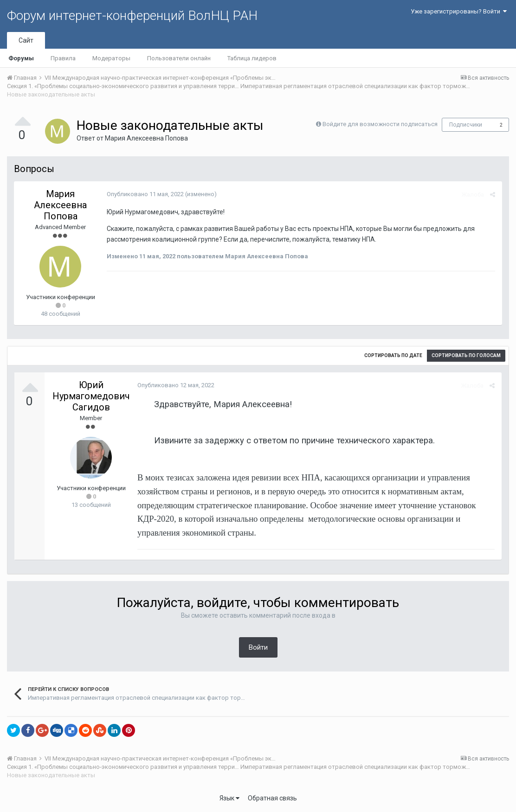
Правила (63, 58)
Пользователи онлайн (179, 58)
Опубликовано (145, 194)
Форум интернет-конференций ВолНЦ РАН (132, 16)
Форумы (21, 58)
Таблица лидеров (252, 58)
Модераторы (111, 58)
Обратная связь (272, 798)
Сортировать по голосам (466, 355)
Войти (258, 647)
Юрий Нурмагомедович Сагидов (91, 396)
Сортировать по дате (393, 355)
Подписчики (466, 125)
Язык (229, 798)
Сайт (26, 40)
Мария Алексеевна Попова (146, 138)
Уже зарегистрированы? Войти (459, 11)
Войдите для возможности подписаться (380, 124)
